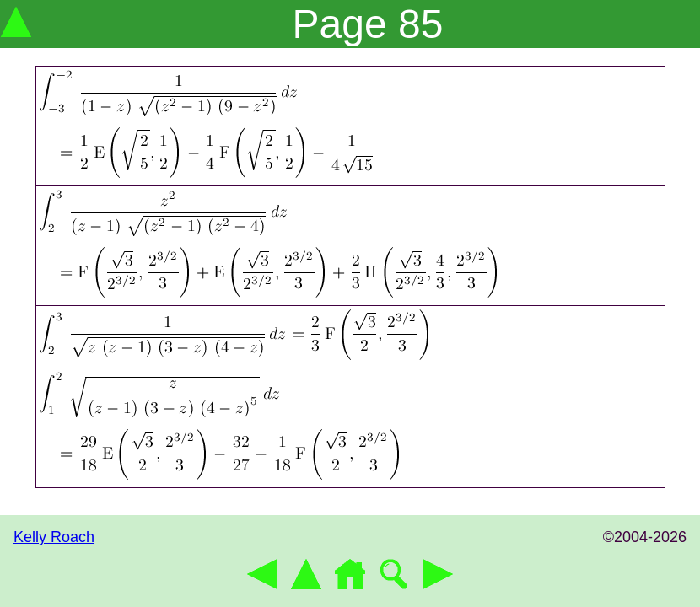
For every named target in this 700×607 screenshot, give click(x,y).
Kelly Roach (54, 537)
